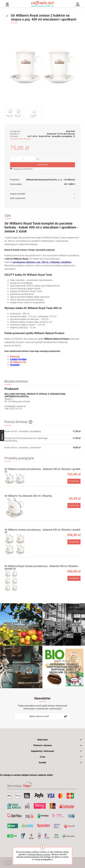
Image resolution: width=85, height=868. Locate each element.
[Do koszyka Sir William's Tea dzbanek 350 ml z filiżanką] (74, 505)
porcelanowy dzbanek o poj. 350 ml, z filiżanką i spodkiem (42, 262)
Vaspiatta (15, 365)
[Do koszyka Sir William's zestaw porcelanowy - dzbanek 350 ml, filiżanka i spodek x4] (74, 542)
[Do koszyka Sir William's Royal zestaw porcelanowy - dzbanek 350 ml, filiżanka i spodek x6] (74, 578)
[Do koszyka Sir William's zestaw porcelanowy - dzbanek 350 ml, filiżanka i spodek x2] (74, 481)
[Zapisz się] (66, 716)
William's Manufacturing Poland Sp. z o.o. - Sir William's (51, 180)
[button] (42, 194)
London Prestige (18, 359)
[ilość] (23, 159)
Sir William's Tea (18, 362)
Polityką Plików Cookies (39, 854)
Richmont (15, 356)
